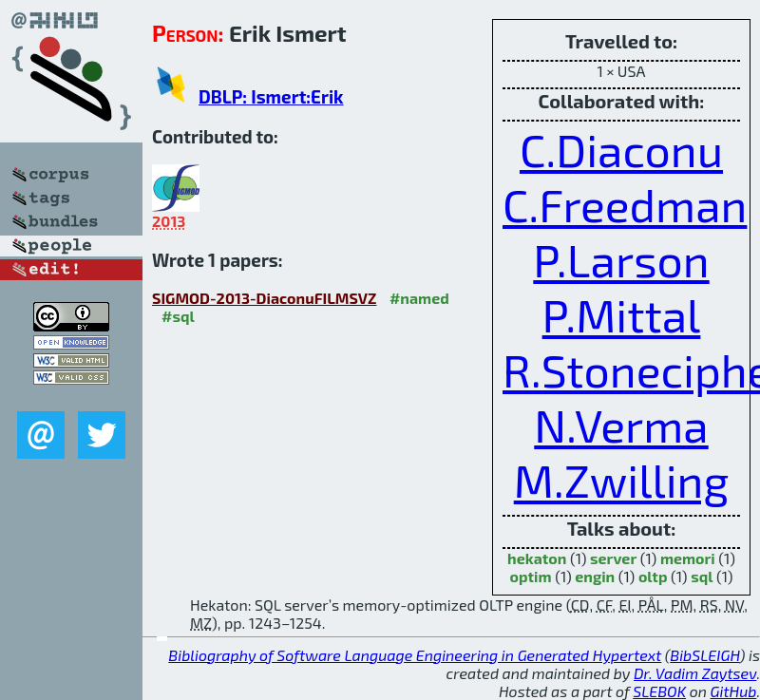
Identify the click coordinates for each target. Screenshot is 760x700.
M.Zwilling (622, 480)
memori (688, 558)
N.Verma (621, 425)
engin (595, 576)
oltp (653, 576)
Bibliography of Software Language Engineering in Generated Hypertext (415, 655)
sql (702, 576)
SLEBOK (659, 691)
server (613, 558)
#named (419, 298)
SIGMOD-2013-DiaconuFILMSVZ (264, 298)
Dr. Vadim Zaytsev (695, 673)
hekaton (537, 558)
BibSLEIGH (704, 655)
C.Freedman (625, 204)
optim (530, 576)
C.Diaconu (621, 149)
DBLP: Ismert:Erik (271, 96)
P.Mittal (622, 314)
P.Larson (621, 259)
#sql (178, 316)
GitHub (734, 691)
